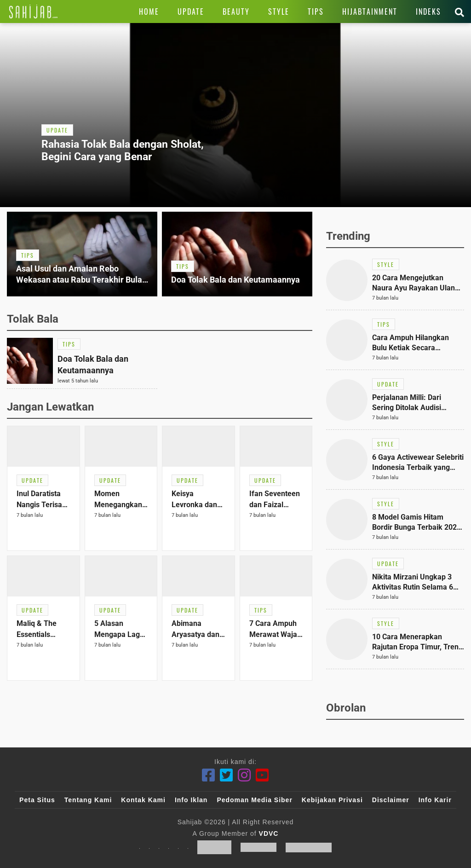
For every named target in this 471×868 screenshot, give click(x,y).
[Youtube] (262, 775)
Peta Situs (37, 800)
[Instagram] (244, 775)
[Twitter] (227, 775)
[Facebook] (209, 775)
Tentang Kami (88, 800)
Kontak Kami (143, 800)
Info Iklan (191, 800)
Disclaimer (391, 800)
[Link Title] (33, 12)
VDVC (269, 833)
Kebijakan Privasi (332, 800)
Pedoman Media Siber (254, 800)
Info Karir (435, 800)
